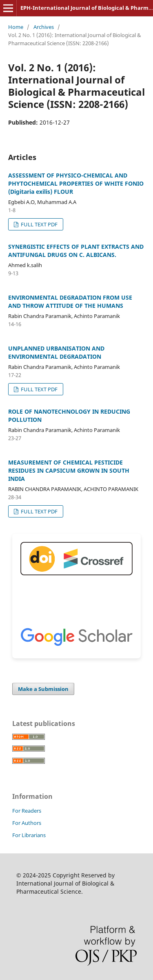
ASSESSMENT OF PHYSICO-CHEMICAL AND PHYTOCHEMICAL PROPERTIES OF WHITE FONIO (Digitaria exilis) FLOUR (76, 183)
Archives (44, 27)
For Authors (27, 823)
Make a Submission (43, 689)
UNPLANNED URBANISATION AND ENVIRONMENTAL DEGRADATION (56, 352)
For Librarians (29, 835)
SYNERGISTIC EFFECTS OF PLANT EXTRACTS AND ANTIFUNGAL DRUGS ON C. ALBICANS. (76, 251)
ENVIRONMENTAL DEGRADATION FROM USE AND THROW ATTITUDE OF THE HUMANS (70, 301)
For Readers (27, 811)
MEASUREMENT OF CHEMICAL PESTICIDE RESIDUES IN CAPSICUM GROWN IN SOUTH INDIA (69, 470)
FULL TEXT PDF (39, 224)
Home (16, 27)
